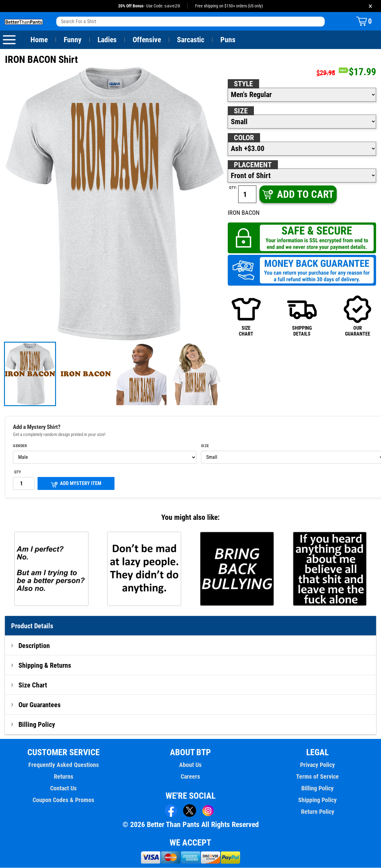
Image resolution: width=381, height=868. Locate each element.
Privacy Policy (317, 765)
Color (244, 138)
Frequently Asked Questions (63, 765)
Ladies (107, 40)
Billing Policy (37, 725)
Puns (228, 40)
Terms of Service (318, 777)
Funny (72, 40)
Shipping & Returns (45, 666)
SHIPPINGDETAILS (302, 316)
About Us (191, 765)
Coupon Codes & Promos (64, 800)
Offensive (147, 40)
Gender (20, 446)
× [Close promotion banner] (370, 6)
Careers (190, 777)
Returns (63, 777)
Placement (253, 165)
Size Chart (33, 685)
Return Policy (317, 812)
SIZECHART (246, 316)
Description (34, 646)
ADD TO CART (297, 195)
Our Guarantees (40, 705)
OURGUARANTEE (357, 316)
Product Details (32, 626)
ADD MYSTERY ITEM (76, 484)
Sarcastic (191, 40)
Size (241, 111)
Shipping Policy (317, 800)
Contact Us (64, 789)
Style (243, 84)
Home (39, 40)
